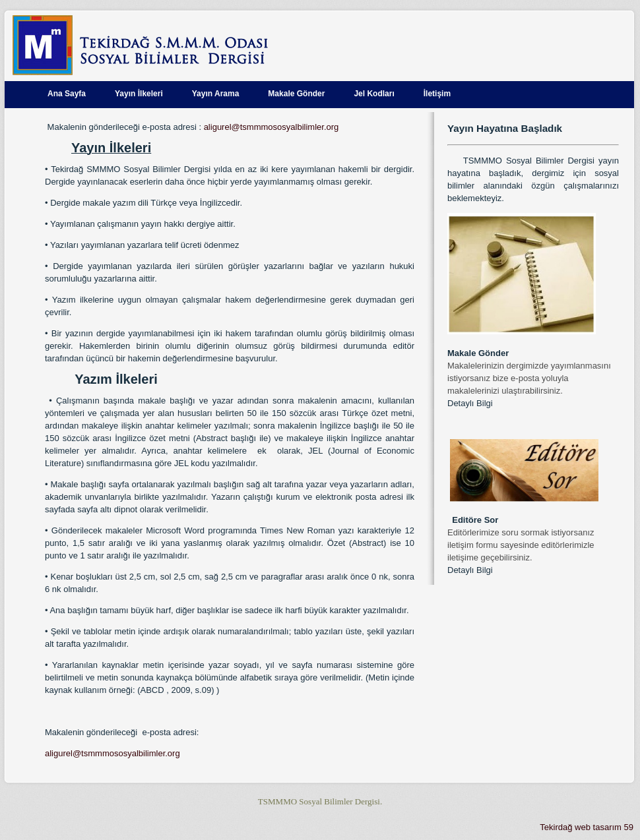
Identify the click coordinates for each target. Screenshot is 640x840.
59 (629, 827)
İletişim (437, 94)
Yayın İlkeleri (139, 94)
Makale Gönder (296, 94)
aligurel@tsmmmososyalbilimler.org (272, 127)
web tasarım (598, 827)
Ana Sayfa (67, 94)
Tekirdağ (556, 827)
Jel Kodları (374, 94)
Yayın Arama (216, 94)
